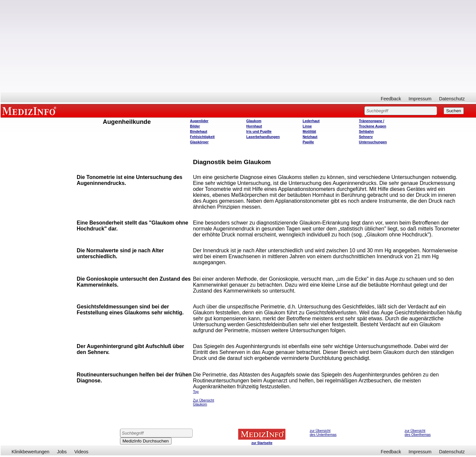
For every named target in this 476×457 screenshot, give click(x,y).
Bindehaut (199, 131)
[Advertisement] (238, 46)
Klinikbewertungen (30, 452)
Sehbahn (366, 131)
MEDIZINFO (30, 111)
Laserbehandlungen (263, 137)
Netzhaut (310, 137)
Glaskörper (199, 142)
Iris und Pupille (259, 131)
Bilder (195, 126)
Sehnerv (366, 137)
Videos (81, 452)
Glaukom (254, 121)
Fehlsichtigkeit (202, 137)
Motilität (309, 131)
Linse (307, 126)
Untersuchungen (373, 142)
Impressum (420, 99)
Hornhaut (254, 126)
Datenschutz (452, 99)
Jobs (62, 452)
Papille (308, 142)
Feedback (391, 99)
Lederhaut (311, 121)
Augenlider (199, 121)
